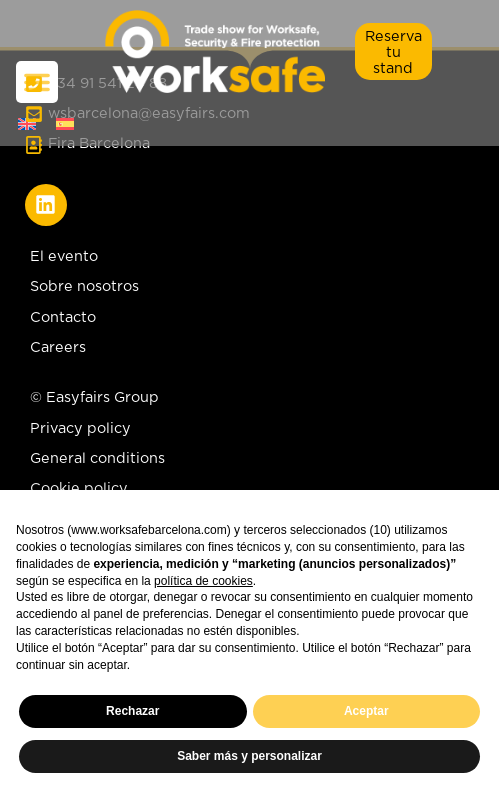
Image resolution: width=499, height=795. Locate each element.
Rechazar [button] (132, 711)
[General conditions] (97, 463)
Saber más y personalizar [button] (249, 756)
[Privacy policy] (97, 433)
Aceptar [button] (366, 711)
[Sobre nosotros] (249, 291)
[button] (393, 51)
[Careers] (249, 352)
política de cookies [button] (203, 581)
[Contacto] (249, 322)
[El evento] (249, 261)
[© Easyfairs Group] (97, 402)
